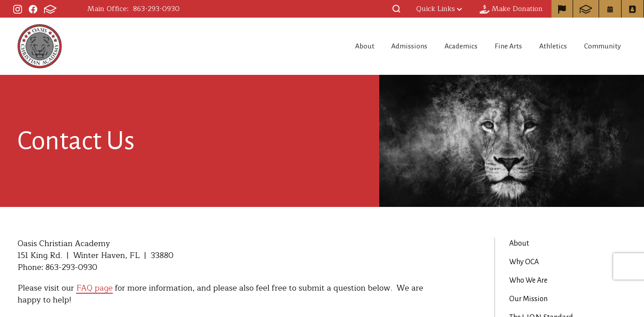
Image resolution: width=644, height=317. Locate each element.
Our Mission (528, 299)
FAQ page (94, 288)
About (342, 46)
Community (604, 46)
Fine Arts (501, 46)
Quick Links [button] (439, 9)
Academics (448, 46)
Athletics (550, 46)
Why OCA (524, 262)
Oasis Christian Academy (40, 46)
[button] (396, 9)
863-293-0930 (156, 9)
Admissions (392, 46)
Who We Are (528, 280)
